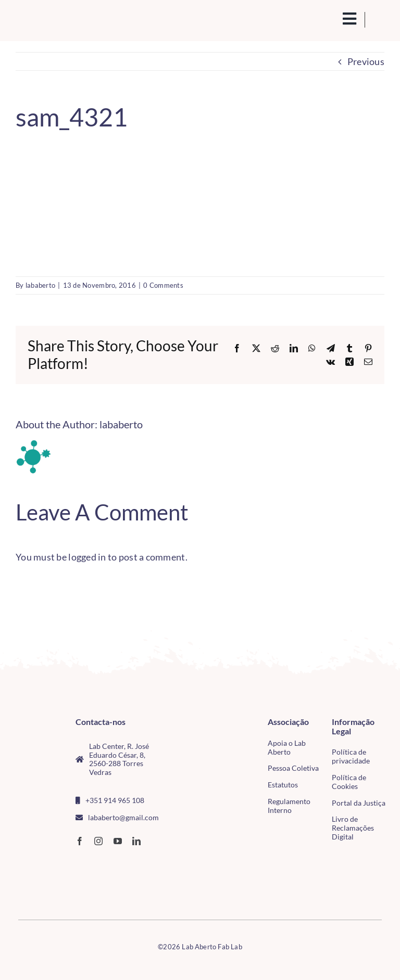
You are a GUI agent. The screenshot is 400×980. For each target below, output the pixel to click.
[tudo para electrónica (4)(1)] (31, 882)
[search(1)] (328, 18)
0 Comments (163, 285)
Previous (366, 61)
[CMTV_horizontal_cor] (31, 861)
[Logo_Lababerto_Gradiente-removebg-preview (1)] (56, 20)
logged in (87, 557)
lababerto (40, 285)
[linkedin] (136, 841)
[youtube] (118, 841)
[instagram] (98, 841)
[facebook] (80, 841)
